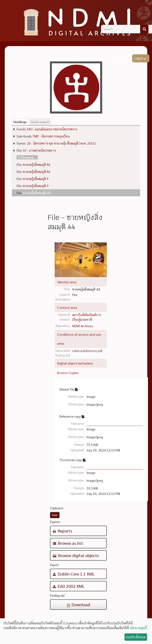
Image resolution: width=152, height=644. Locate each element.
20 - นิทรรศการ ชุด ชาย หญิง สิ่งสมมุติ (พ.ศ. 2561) (61, 143)
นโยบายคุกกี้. (139, 628)
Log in (139, 58)
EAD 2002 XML (69, 586)
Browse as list (68, 543)
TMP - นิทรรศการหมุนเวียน (51, 136)
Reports (63, 531)
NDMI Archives (83, 326)
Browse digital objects (76, 555)
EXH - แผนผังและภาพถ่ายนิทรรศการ (52, 129)
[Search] (144, 29)
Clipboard (71, 59)
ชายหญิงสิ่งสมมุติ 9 (36, 179)
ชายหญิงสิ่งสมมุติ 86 (37, 164)
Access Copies (68, 373)
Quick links (120, 59)
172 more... (27, 157)
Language (95, 59)
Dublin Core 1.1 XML (74, 574)
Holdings (20, 122)
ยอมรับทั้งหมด (136, 637)
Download (78, 604)
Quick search (40, 122)
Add (55, 515)
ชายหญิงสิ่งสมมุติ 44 (37, 193)
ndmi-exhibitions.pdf (87, 351)
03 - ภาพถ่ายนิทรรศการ (39, 150)
